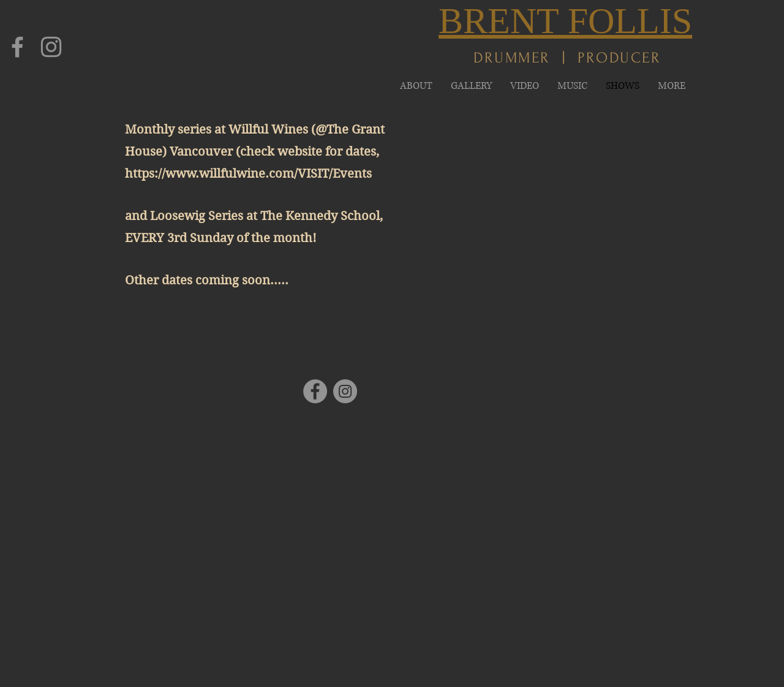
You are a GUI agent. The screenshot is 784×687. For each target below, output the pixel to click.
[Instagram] (51, 47)
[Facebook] (17, 47)
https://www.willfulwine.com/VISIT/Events (248, 174)
